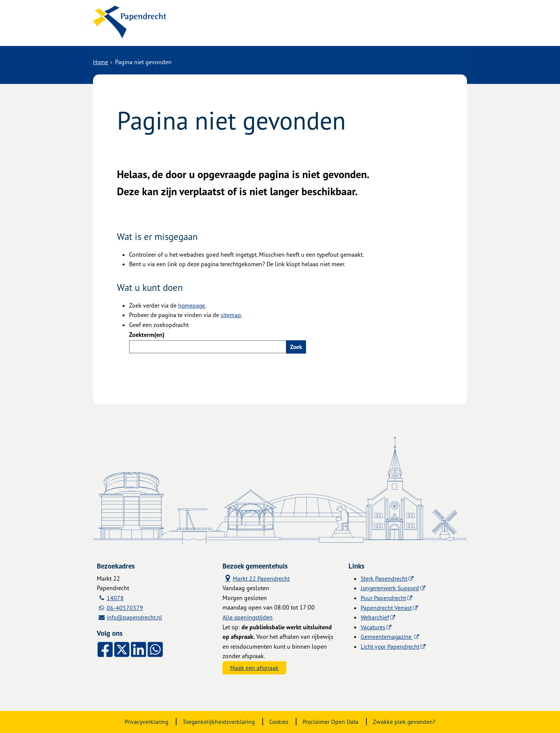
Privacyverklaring (145, 722)
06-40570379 (125, 607)
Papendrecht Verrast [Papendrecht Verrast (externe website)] (386, 607)
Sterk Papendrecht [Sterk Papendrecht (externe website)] (384, 578)
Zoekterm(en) (147, 334)
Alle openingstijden (248, 617)
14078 (115, 597)
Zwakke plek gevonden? (406, 722)
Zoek (296, 346)
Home (101, 62)
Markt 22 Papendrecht (256, 578)
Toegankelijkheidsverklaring (218, 722)
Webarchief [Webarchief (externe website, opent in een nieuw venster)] (375, 617)
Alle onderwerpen (213, 31)
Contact (265, 31)
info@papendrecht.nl (135, 617)
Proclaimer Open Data (331, 722)
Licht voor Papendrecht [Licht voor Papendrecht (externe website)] (390, 646)
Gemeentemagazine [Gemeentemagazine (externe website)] (387, 637)
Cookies (279, 722)
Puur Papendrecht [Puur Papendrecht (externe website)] (383, 597)
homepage (192, 305)
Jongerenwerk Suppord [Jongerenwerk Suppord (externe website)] (391, 588)
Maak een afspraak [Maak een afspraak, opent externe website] (254, 668)
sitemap (231, 314)
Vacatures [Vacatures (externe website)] (373, 627)
